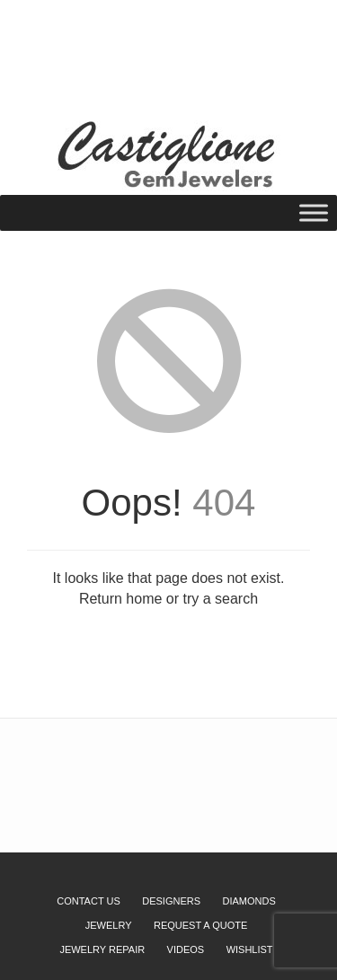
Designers (171, 901)
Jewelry (109, 925)
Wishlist (116, 39)
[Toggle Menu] (314, 212)
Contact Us (89, 901)
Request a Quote (195, 39)
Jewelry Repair (102, 949)
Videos (186, 949)
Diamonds (248, 901)
